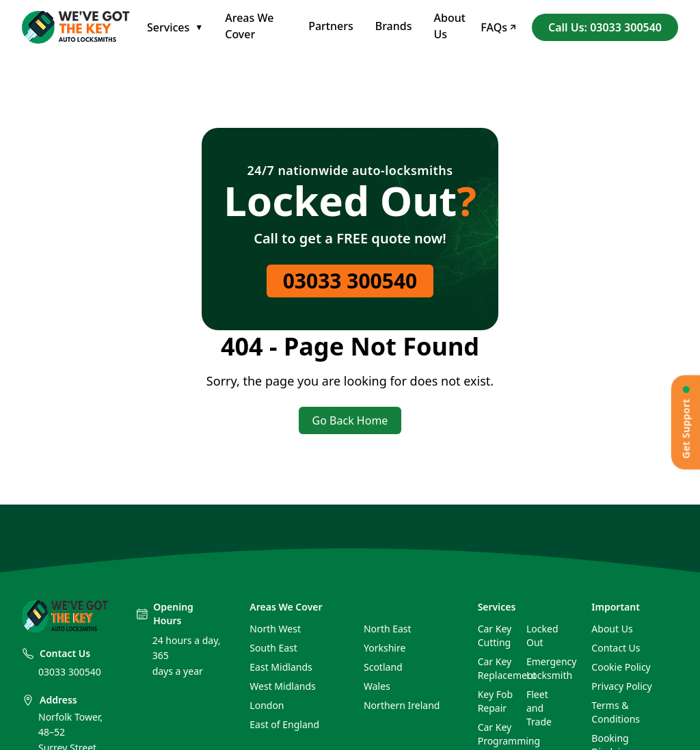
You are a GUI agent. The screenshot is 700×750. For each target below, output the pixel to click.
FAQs (498, 27)
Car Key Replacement (497, 668)
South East (273, 648)
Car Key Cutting (495, 635)
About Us (450, 26)
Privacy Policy (621, 686)
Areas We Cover (249, 26)
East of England (284, 724)
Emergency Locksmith (545, 668)
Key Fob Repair (495, 701)
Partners (331, 26)
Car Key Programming (497, 734)
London (267, 705)
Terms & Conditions (616, 712)
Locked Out (542, 635)
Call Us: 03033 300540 (605, 27)
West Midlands (282, 686)
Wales (377, 686)
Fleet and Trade (539, 708)
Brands (394, 26)
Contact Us (616, 648)
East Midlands (281, 667)
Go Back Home (350, 420)
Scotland (383, 667)
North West (275, 629)
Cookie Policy (621, 667)
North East (388, 629)
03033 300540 (350, 281)
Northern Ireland (402, 705)
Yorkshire (385, 648)
